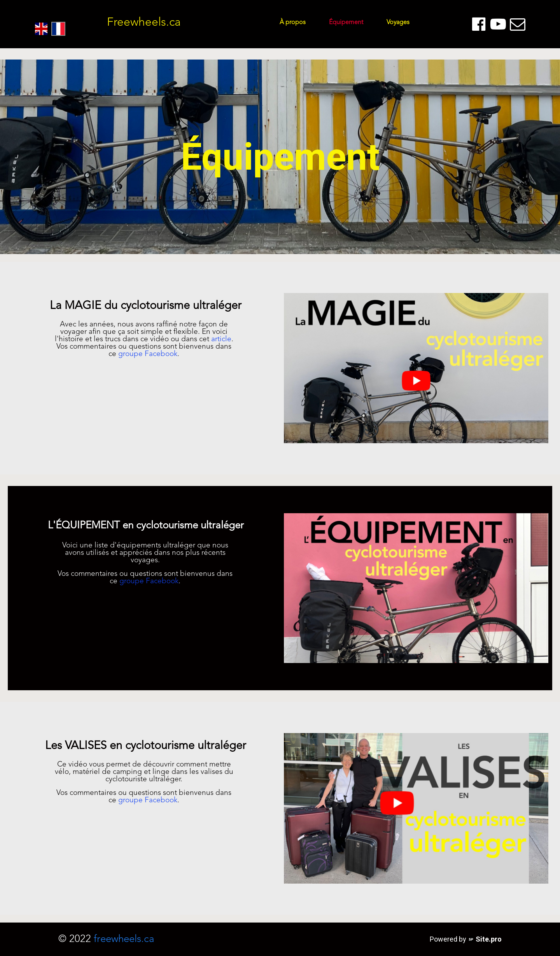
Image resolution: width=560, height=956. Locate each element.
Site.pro (489, 939)
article (221, 339)
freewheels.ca (124, 939)
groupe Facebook (148, 354)
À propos (293, 23)
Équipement (346, 23)
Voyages (398, 23)
